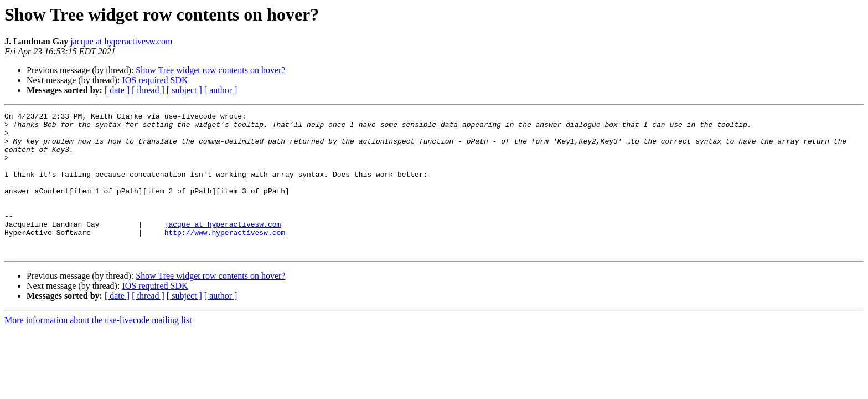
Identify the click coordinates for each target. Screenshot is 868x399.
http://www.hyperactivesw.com (225, 257)
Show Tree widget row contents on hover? (210, 70)
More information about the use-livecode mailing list (98, 348)
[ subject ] (184, 90)
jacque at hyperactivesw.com (121, 41)
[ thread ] (148, 90)
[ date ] (117, 90)
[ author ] (221, 90)
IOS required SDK (155, 80)
